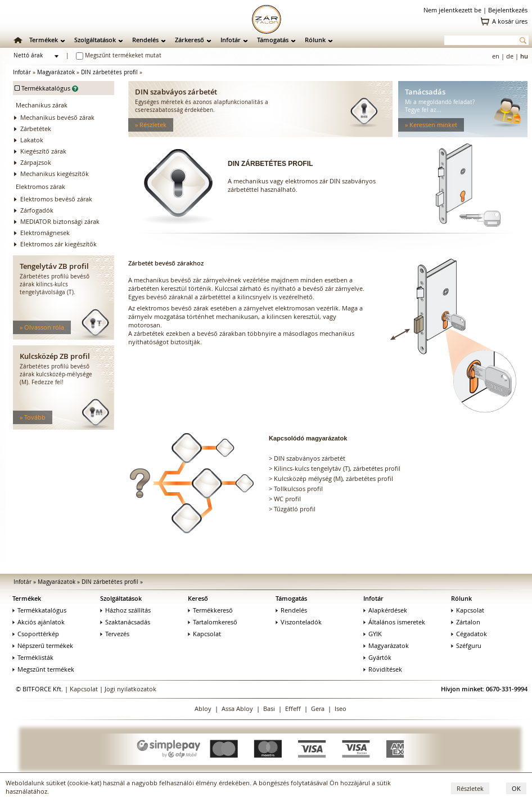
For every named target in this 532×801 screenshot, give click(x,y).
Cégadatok (469, 634)
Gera (318, 708)
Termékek (44, 40)
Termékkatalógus (39, 610)
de (510, 56)
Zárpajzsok (36, 162)
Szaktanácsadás (125, 622)
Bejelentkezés (508, 10)
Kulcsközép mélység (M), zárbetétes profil (333, 478)
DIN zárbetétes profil (109, 72)
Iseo (341, 708)
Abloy (203, 708)
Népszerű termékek (43, 645)
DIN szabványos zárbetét (310, 458)
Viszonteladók (299, 622)
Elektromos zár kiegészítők (58, 244)
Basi (269, 708)
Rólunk (315, 40)
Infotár (231, 40)
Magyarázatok (56, 72)
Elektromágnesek (45, 233)
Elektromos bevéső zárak (56, 199)
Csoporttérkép (36, 634)
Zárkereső (190, 40)
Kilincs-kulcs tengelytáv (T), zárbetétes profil (337, 468)
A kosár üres (510, 21)
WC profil (287, 499)
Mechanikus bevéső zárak (57, 117)
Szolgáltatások (95, 40)
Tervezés (115, 634)
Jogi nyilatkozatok (130, 689)
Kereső (198, 598)
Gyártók (377, 657)
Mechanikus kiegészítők (55, 174)
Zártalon (466, 622)
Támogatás (273, 40)
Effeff (293, 708)
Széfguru (466, 645)
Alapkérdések (385, 610)
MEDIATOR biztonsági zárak (60, 221)
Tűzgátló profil (295, 509)
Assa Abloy (237, 708)
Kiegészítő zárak (43, 151)
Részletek (470, 788)
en (496, 56)
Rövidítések (383, 669)
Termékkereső (210, 610)
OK (516, 788)
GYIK (373, 634)
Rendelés (145, 40)
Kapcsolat (204, 634)
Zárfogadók (37, 210)
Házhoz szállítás (125, 610)
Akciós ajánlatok (39, 622)
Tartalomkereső (213, 622)
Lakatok (32, 140)
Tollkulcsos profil (298, 489)
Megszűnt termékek (43, 669)
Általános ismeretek (394, 622)
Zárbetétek (36, 129)
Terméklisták (33, 657)
